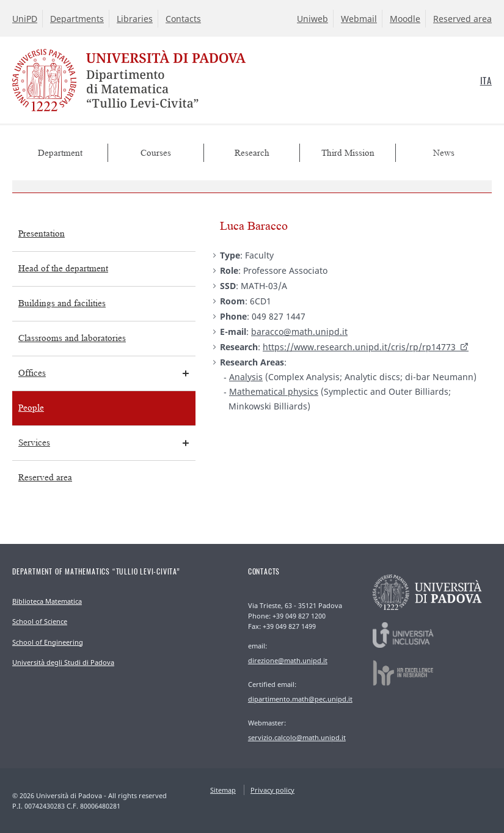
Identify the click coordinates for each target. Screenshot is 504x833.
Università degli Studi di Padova (63, 662)
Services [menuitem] (34, 443)
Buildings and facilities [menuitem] (62, 303)
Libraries (135, 19)
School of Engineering (48, 642)
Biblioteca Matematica (47, 601)
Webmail (359, 19)
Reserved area (462, 19)
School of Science (40, 621)
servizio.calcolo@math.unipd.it (297, 737)
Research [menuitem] (252, 153)
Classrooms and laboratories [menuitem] (72, 338)
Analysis (246, 377)
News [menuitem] (444, 153)
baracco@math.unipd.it (299, 332)
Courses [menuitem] (156, 153)
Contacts (183, 19)
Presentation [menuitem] (42, 234)
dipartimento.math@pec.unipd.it (300, 699)
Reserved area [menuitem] (45, 478)
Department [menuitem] (60, 153)
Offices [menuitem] (32, 373)
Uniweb (312, 19)
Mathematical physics (274, 391)
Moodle (405, 19)
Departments (77, 19)
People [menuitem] (31, 408)
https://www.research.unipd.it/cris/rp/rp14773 (359, 347)
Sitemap (223, 790)
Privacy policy (272, 790)
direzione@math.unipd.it (288, 660)
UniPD (25, 19)
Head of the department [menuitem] (63, 269)
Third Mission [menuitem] (348, 153)
